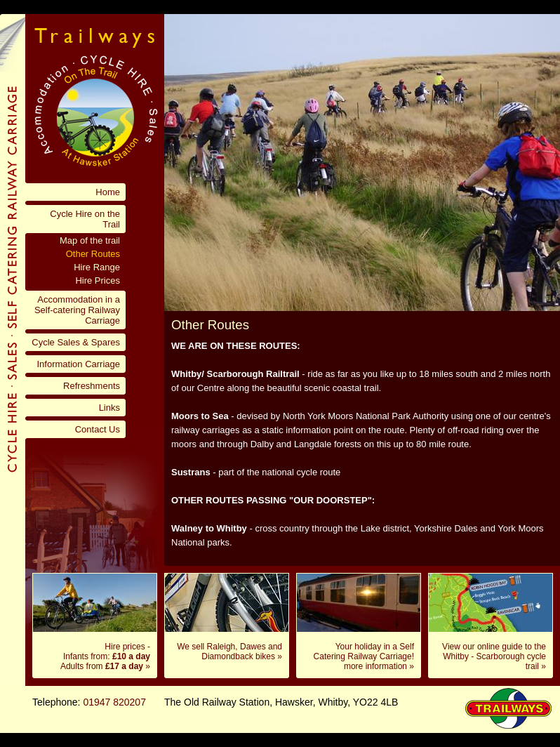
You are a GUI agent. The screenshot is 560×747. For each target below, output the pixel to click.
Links (109, 408)
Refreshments (92, 386)
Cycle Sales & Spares (76, 342)
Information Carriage (79, 364)
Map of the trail (90, 240)
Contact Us (98, 429)
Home (108, 192)
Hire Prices (98, 280)
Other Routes (93, 254)
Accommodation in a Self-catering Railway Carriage (77, 310)
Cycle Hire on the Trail (85, 219)
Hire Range (97, 267)
